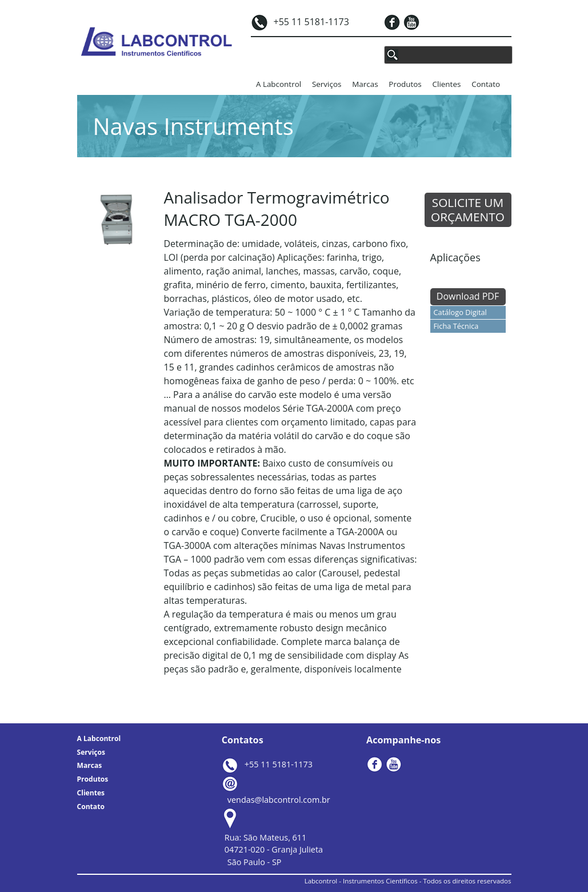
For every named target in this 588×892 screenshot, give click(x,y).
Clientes (447, 84)
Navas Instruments (193, 126)
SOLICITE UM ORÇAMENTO (468, 210)
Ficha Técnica (456, 326)
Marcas (365, 84)
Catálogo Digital (460, 312)
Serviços (327, 84)
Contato (486, 84)
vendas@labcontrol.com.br (279, 800)
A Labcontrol (279, 84)
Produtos (405, 84)
